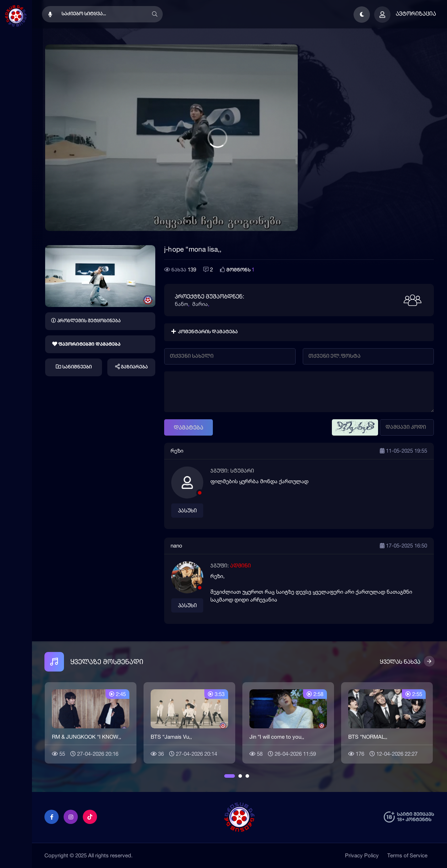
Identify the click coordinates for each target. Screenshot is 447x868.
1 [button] (226, 776)
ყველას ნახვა (400, 662)
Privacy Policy (362, 855)
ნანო (181, 304)
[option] (91, 722)
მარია (200, 304)
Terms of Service (407, 855)
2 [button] (240, 776)
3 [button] (247, 776)
